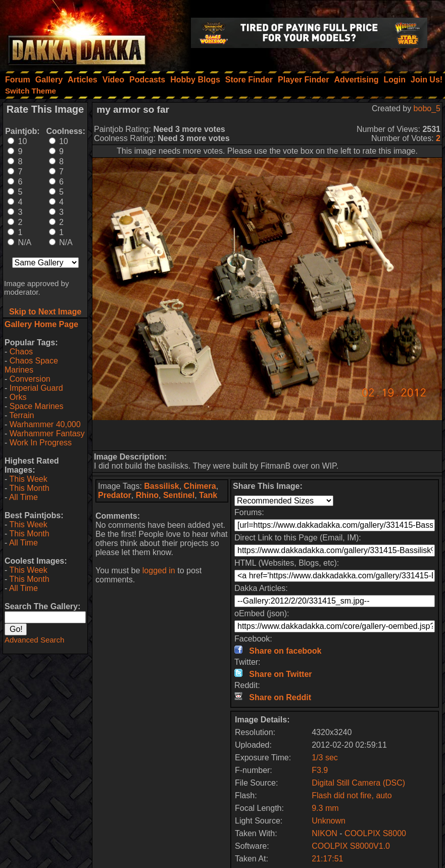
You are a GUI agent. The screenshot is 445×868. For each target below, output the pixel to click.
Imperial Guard (36, 388)
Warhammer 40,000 (45, 424)
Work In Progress (41, 443)
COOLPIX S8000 (375, 833)
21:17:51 (327, 859)
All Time (23, 497)
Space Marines (37, 406)
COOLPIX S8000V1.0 (351, 846)
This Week (28, 479)
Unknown (329, 821)
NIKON (325, 833)
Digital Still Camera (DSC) (358, 783)
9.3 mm (325, 808)
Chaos (21, 352)
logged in (159, 570)
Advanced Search (34, 640)
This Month (29, 488)
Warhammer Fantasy (47, 433)
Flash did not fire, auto (352, 795)
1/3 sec (325, 758)
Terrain (21, 415)
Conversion (30, 379)
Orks (18, 397)
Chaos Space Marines (31, 365)
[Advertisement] (267, 435)
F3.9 (320, 770)
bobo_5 (427, 108)
